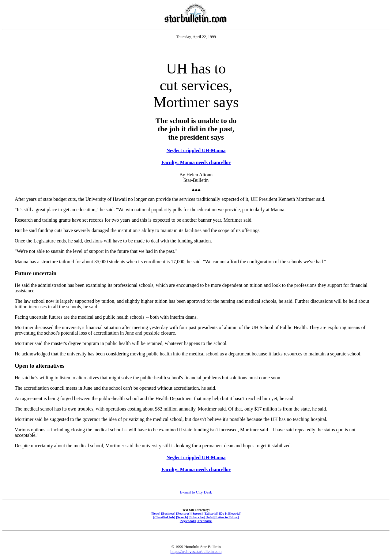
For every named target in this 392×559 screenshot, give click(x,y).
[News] (156, 513)
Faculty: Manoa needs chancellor (196, 162)
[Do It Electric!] (230, 513)
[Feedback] (204, 521)
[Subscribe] (197, 517)
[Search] (182, 517)
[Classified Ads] (164, 517)
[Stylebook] (188, 521)
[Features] (183, 513)
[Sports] (197, 513)
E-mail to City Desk (196, 492)
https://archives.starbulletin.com (196, 551)
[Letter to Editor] (227, 517)
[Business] (168, 513)
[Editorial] (211, 513)
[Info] (209, 517)
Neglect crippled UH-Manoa (196, 150)
